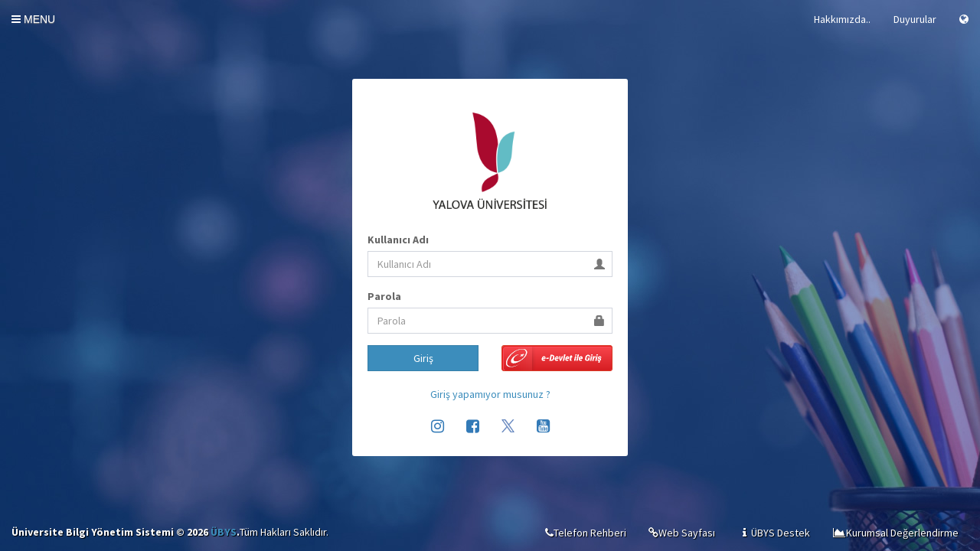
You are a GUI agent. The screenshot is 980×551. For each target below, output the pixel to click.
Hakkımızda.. (842, 19)
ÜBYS (224, 532)
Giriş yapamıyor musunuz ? (490, 394)
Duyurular (915, 19)
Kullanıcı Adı (398, 240)
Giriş (423, 358)
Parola (384, 296)
